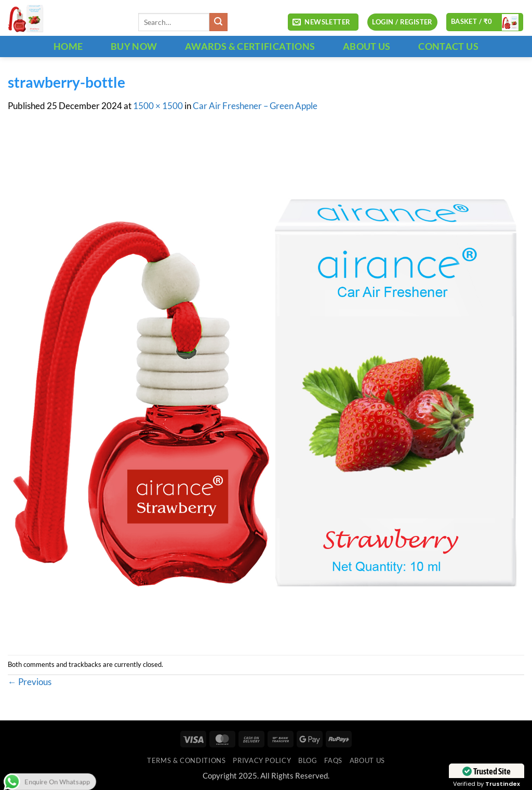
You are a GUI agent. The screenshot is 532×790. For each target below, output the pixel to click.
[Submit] (218, 22)
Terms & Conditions (186, 760)
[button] (323, 22)
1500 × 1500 (158, 106)
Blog (308, 760)
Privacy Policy (262, 760)
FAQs (333, 760)
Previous (30, 682)
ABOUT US (367, 46)
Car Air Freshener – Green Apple (255, 106)
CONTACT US (448, 46)
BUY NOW (134, 46)
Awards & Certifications (250, 46)
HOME (68, 46)
